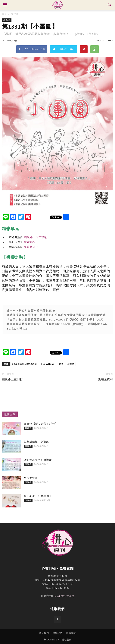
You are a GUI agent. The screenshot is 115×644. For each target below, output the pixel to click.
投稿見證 (71, 633)
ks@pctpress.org (64, 596)
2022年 (7, 20)
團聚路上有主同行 (36, 237)
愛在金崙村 (106, 379)
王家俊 (71, 364)
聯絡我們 (57, 633)
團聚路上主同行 (12, 379)
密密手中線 (31, 478)
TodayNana (48, 364)
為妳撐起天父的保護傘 (38, 460)
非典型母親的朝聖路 (36, 442)
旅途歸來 (30, 242)
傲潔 (61, 364)
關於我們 (44, 633)
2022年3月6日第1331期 (24, 364)
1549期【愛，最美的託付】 (41, 424)
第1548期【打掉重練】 (38, 496)
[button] (110, 5)
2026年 (28, 428)
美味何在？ (31, 247)
